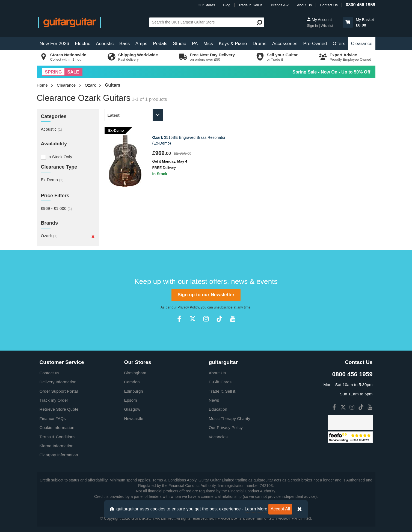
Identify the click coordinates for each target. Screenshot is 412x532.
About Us (304, 5)
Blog (227, 5)
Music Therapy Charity (230, 418)
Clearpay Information (59, 455)
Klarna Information (57, 446)
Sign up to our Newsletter (206, 295)
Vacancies (218, 437)
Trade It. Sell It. (251, 5)
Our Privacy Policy (226, 427)
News (214, 400)
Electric (83, 44)
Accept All (280, 509)
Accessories (285, 44)
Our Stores (206, 5)
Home (42, 85)
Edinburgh (134, 391)
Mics (208, 44)
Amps (141, 44)
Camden (132, 382)
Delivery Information (58, 382)
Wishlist (327, 26)
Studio (180, 44)
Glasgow (132, 409)
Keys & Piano (233, 44)
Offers (339, 44)
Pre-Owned (315, 44)
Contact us (50, 373)
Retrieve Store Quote (59, 409)
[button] (348, 22)
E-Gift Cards (220, 382)
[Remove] (93, 236)
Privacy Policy (188, 307)
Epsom (131, 400)
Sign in (313, 26)
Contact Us (329, 5)
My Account (319, 20)
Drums (260, 44)
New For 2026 (54, 44)
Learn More (256, 509)
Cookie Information (57, 427)
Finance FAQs (53, 418)
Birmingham (135, 373)
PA (195, 44)
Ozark (90, 85)
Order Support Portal (59, 391)
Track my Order (54, 400)
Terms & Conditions (58, 437)
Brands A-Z (280, 5)
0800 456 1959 (360, 5)
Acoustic (105, 44)
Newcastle (134, 418)
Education (218, 409)
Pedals (160, 44)
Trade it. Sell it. (223, 391)
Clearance (362, 44)
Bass (125, 44)
